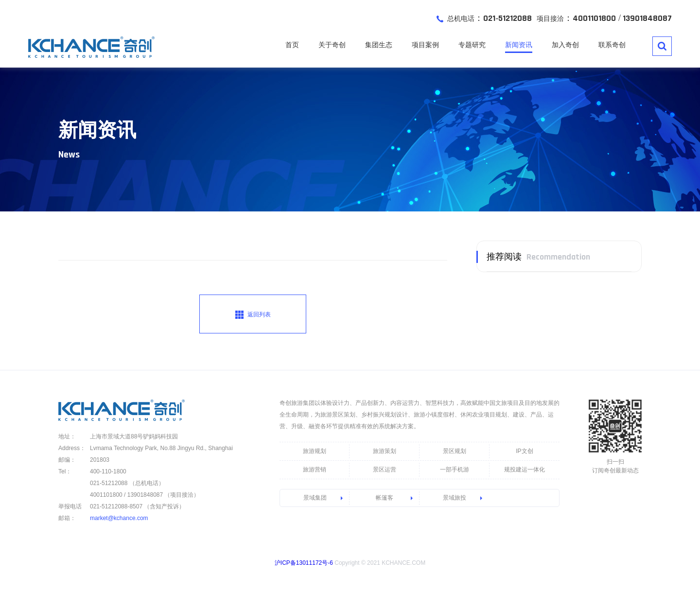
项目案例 (425, 45)
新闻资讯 (519, 45)
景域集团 (315, 498)
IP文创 (524, 451)
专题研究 (472, 45)
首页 (292, 45)
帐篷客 (385, 498)
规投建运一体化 (525, 470)
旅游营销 (315, 470)
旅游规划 (315, 451)
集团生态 (379, 45)
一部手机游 (455, 470)
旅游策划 (385, 451)
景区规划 (455, 451)
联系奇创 (612, 45)
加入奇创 (565, 45)
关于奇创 (332, 45)
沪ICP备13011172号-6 (304, 563)
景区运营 (385, 470)
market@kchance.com (119, 518)
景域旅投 (455, 498)
